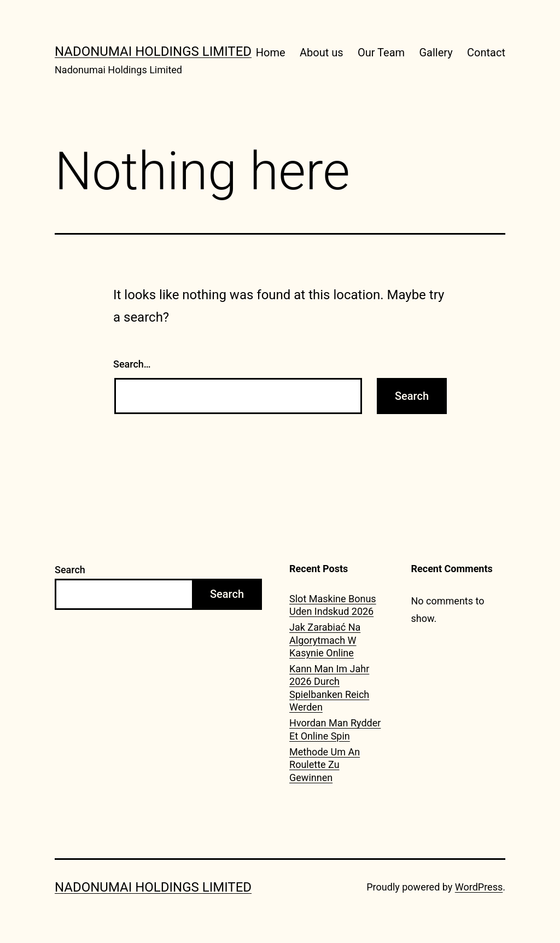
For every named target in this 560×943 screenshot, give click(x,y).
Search (70, 570)
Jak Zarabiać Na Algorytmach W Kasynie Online (325, 640)
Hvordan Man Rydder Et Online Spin (335, 729)
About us (322, 53)
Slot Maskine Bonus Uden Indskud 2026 (333, 605)
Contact (486, 53)
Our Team (381, 53)
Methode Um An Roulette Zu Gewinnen (325, 765)
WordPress (479, 887)
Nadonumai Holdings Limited (153, 51)
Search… (132, 364)
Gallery (436, 53)
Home (271, 53)
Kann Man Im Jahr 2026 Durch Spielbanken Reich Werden (329, 688)
